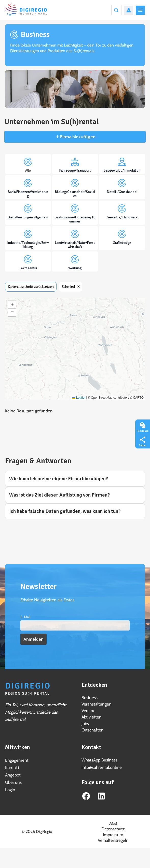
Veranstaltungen (97, 704)
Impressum (113, 835)
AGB (113, 823)
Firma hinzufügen (77, 137)
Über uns (13, 782)
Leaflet (79, 398)
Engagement (17, 760)
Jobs (85, 724)
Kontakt (12, 768)
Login (10, 790)
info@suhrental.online (102, 767)
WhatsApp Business (99, 760)
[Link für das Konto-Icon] (129, 10)
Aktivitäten (92, 717)
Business (90, 698)
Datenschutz (113, 829)
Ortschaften (93, 730)
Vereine (88, 711)
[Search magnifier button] (116, 10)
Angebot (13, 775)
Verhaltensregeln (113, 840)
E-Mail (25, 617)
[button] (12, 305)
